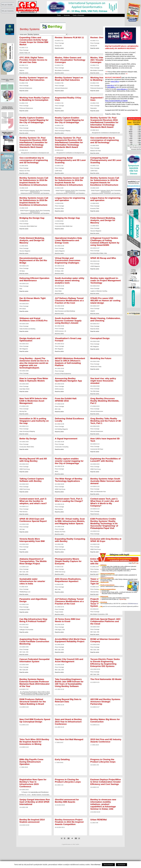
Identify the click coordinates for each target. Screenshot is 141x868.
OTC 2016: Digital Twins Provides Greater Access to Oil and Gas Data (33, 60)
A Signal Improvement (66, 439)
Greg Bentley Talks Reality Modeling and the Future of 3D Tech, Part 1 (106, 421)
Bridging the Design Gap (32, 218)
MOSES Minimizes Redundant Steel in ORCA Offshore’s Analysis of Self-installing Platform (70, 362)
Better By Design (28, 439)
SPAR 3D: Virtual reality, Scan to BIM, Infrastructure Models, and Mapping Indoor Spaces (70, 521)
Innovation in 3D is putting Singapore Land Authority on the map (34, 421)
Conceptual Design (100, 338)
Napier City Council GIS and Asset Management (69, 660)
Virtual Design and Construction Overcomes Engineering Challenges (68, 260)
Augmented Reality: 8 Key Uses (68, 99)
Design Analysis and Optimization (30, 339)
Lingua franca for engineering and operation (70, 199)
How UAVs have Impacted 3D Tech (105, 440)
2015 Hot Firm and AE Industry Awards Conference (106, 741)
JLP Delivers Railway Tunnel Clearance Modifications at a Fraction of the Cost (69, 301)
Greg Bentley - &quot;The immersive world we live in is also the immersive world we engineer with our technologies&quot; (34, 363)
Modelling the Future (101, 358)
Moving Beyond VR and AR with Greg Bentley (33, 460)
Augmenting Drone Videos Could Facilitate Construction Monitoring (34, 641)
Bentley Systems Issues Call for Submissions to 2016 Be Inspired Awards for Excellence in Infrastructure (34, 181)
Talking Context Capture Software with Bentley (32, 480)
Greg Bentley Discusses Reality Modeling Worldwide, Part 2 (105, 401)
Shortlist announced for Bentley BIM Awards (67, 801)
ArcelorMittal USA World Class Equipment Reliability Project (70, 640)
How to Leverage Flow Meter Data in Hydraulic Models (34, 380)
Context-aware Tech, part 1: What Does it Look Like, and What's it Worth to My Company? (105, 502)
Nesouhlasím (108, 865)
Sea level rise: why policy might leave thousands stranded (103, 381)
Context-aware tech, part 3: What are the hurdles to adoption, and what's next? (33, 501)
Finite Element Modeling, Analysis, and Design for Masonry (103, 220)
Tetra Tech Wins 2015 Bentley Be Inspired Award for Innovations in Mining (34, 742)
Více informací (96, 865)
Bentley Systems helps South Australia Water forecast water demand (106, 481)
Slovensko (67, 15)
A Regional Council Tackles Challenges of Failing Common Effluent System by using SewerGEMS (105, 242)
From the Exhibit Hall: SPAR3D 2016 (66, 400)
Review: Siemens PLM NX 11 (69, 37)
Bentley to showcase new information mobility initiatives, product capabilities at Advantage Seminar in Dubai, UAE (103, 804)
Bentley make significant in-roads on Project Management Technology (106, 280)
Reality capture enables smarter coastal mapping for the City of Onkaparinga (69, 461)
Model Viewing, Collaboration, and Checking (105, 319)
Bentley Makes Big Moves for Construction (105, 720)
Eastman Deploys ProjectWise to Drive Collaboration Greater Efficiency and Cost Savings (106, 782)
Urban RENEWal (99, 820)
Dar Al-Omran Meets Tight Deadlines (33, 299)
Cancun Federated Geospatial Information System (34, 660)
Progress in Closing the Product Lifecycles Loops (68, 781)
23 (76, 838)
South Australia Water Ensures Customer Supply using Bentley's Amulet (68, 321)
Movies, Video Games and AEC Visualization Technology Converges (70, 60)
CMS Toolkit (76, 844)
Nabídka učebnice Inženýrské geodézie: (7, 108)
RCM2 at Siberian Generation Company (105, 640)
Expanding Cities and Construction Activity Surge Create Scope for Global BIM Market (34, 41)
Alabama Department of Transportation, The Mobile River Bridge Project (33, 561)
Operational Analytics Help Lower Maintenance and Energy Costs (68, 240)
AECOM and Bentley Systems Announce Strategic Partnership (105, 702)
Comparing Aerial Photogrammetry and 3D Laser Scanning (70, 160)
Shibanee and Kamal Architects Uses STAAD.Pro (33, 319)
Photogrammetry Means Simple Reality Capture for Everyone (68, 561)
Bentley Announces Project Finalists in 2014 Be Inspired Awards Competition (69, 822)
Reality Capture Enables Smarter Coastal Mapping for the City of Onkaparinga (34, 120)
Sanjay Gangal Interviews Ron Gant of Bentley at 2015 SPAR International (35, 802)
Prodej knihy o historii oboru (7, 80)
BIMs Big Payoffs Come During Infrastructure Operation (31, 762)
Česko (59, 15)
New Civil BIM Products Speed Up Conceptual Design (35, 720)
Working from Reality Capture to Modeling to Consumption (34, 99)
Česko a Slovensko (78, 15)
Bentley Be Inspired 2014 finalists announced (32, 821)
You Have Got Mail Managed (69, 739)
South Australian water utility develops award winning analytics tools (70, 280)
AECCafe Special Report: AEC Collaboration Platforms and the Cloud (105, 621)
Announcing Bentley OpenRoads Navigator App (68, 380)
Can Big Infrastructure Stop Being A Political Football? (33, 620)
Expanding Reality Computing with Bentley (70, 540)
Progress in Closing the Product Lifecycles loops (103, 761)
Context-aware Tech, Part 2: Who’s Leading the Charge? (69, 500)
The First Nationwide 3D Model (106, 679)
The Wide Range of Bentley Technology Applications (69, 480)
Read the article (59, 48)
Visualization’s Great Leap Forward (68, 339)
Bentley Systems (43, 29)
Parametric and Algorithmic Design (33, 600)
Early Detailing (62, 759)
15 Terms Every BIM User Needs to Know (68, 620)
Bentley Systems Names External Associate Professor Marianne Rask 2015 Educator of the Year (35, 683)
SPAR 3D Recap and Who (103, 258)
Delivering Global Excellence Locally (69, 420)
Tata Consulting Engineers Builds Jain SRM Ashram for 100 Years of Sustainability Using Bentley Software (69, 683)
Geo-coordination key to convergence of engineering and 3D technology (105, 140)
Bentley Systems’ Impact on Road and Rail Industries (34, 79)
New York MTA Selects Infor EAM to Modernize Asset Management (33, 401)
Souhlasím (121, 865)
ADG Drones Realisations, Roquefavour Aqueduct (68, 580)
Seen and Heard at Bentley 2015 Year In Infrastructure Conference (68, 722)
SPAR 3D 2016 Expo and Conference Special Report (33, 520)
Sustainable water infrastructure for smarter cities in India (32, 581)
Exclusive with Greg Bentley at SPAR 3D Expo (106, 540)
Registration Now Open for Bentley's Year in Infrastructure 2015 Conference (33, 783)
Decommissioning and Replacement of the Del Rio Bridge (33, 260)
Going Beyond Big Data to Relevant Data (68, 700)
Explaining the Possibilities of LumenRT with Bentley (105, 460)
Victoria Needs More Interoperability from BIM (32, 540)
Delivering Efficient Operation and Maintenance (34, 279)
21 (69, 838)
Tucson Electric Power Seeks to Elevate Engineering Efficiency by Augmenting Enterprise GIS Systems (105, 663)
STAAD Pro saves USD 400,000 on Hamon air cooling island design (105, 301)
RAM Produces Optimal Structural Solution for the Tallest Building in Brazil (33, 702)
